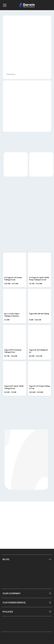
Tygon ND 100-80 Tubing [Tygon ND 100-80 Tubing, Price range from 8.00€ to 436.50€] (39, 314)
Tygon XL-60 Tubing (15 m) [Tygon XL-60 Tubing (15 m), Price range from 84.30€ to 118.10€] (38, 351)
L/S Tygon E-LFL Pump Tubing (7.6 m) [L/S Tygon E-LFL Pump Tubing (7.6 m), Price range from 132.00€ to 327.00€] (13, 279)
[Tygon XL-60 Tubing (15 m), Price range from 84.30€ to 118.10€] (40, 337)
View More (11, 74)
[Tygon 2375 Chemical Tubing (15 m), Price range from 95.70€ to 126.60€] (15, 337)
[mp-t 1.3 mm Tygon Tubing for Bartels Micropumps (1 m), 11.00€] (15, 301)
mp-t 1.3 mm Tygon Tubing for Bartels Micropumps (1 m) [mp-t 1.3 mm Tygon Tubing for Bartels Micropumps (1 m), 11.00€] (12, 315)
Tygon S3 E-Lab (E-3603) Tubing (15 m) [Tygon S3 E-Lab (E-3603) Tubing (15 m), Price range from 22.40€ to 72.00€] (14, 387)
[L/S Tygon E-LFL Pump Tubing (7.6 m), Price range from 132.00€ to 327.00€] (15, 264)
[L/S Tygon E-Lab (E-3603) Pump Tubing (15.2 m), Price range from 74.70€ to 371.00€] (40, 264)
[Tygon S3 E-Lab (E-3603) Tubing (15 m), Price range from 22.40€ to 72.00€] (15, 373)
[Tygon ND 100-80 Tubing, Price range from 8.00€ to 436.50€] (40, 301)
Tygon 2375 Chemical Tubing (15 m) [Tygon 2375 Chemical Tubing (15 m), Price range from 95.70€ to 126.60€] (13, 351)
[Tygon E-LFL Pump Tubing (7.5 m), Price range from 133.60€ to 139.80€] (40, 373)
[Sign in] (47, 5)
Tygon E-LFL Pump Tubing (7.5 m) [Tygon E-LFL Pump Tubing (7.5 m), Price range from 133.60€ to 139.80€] (39, 387)
